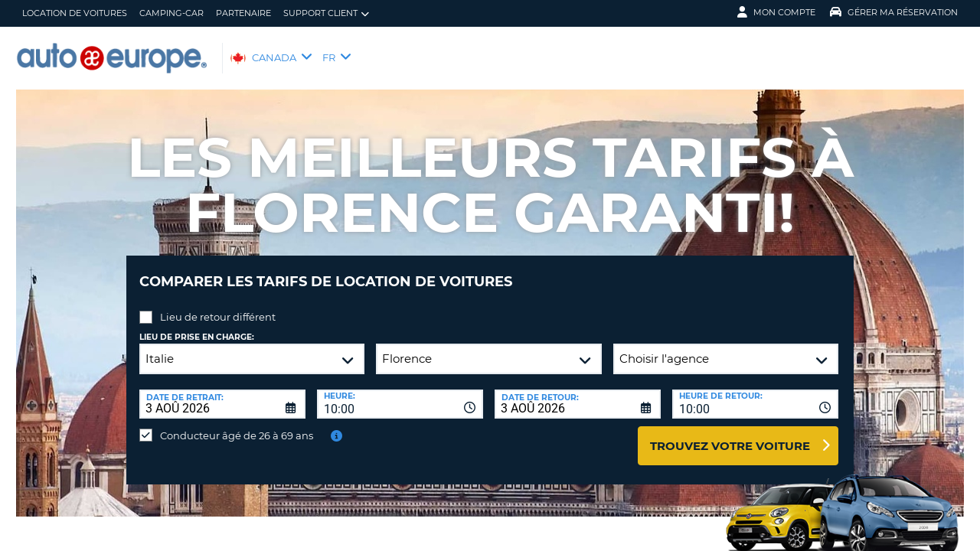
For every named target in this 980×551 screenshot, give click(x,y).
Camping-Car (171, 13)
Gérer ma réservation (894, 12)
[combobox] (400, 393)
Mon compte (776, 12)
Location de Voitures (75, 13)
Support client (326, 13)
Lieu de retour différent (218, 305)
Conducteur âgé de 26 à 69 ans (237, 424)
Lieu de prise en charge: (197, 326)
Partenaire (243, 13)
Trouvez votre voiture (730, 434)
